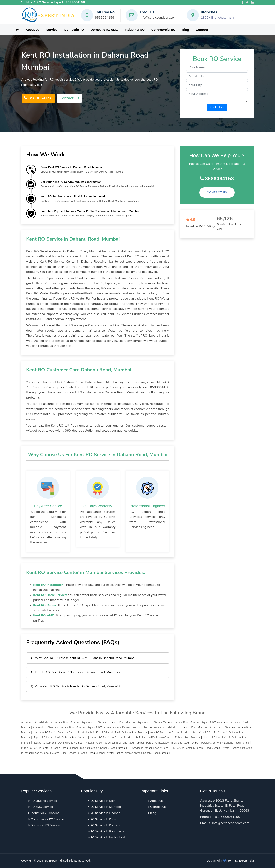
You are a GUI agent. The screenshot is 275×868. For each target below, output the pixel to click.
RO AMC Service (41, 807)
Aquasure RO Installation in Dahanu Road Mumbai (178, 727)
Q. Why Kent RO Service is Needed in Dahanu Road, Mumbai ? (76, 686)
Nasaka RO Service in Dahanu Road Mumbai (58, 743)
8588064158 (75, 2)
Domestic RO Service (44, 825)
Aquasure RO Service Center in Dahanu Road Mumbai (63, 733)
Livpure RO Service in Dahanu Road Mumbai (115, 738)
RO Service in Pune (102, 819)
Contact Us (69, 98)
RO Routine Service (43, 801)
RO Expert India (244, 861)
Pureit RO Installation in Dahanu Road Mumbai (172, 743)
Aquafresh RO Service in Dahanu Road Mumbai (108, 722)
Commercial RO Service (46, 819)
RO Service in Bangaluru (106, 831)
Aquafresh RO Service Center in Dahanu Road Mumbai (168, 722)
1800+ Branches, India (217, 18)
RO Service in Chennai (105, 813)
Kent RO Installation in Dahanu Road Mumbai (122, 733)
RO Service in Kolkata (104, 825)
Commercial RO (163, 30)
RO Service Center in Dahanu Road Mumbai (196, 748)
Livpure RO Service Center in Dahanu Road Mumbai (171, 738)
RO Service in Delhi (102, 801)
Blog (186, 30)
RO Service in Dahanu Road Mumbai (148, 748)
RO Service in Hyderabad (107, 837)
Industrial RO (135, 30)
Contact (202, 30)
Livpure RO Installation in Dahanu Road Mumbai (60, 738)
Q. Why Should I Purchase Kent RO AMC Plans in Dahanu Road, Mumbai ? (84, 658)
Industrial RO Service (44, 813)
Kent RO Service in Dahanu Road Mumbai (173, 733)
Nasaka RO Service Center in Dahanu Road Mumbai (114, 743)
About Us (32, 30)
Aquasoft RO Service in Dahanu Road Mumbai (59, 727)
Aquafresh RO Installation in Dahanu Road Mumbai (50, 722)
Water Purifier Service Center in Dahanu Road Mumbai (138, 753)
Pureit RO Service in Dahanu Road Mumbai (225, 743)
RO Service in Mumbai (105, 807)
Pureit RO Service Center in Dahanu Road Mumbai (49, 748)
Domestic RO (74, 30)
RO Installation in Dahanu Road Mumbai (103, 748)
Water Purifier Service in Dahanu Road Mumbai (78, 753)
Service (52, 30)
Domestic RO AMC (104, 30)
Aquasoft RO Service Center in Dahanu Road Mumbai (117, 727)
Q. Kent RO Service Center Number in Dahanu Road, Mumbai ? (76, 672)
